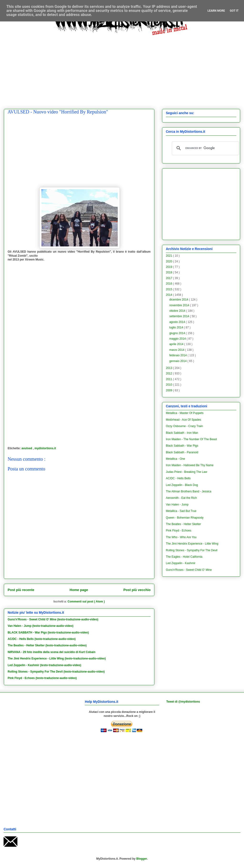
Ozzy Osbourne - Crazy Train (184, 426)
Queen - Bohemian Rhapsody (185, 518)
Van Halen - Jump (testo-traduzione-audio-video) (41, 626)
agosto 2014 (177, 322)
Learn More (216, 11)
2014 (169, 295)
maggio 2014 (178, 339)
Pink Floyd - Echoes (179, 531)
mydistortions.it (45, 448)
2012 (169, 373)
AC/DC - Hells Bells (178, 478)
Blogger (142, 859)
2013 (169, 368)
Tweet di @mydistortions (183, 702)
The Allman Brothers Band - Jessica (189, 491)
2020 (169, 261)
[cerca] (205, 148)
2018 (169, 272)
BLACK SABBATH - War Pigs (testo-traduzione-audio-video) (48, 633)
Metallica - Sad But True (181, 511)
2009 (169, 390)
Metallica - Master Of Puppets (185, 413)
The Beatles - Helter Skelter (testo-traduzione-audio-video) (47, 645)
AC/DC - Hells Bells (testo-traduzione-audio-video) (42, 639)
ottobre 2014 (178, 311)
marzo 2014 (177, 350)
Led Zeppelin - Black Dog (182, 485)
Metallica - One (175, 459)
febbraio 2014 (178, 355)
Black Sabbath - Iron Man (182, 433)
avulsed (27, 448)
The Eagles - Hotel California (184, 557)
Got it (234, 11)
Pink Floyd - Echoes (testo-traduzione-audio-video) (42, 678)
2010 (169, 385)
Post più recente (21, 590)
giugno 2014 (177, 333)
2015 (169, 289)
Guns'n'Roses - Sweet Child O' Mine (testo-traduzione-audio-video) (53, 619)
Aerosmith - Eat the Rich (181, 498)
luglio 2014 (176, 327)
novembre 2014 (180, 305)
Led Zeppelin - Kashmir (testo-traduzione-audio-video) (44, 665)
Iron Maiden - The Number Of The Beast (191, 439)
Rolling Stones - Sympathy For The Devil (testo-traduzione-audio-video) (56, 672)
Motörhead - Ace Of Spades (183, 420)
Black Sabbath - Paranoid (182, 452)
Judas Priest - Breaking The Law (186, 472)
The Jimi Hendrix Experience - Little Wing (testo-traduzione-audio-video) (57, 659)
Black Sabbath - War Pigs (182, 446)
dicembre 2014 (179, 300)
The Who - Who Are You (181, 537)
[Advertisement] (126, 68)
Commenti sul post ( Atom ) (86, 602)
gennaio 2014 (178, 361)
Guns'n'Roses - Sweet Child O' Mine (189, 570)
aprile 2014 (177, 344)
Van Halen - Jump (177, 505)
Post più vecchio (137, 590)
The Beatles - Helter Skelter (183, 524)
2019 (169, 267)
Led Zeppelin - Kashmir (181, 563)
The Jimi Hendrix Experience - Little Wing (192, 544)
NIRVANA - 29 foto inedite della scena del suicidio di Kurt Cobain (52, 652)
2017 (169, 278)
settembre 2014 (180, 316)
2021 (169, 256)
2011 (169, 379)
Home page (79, 590)
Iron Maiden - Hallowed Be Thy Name (190, 465)
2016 (169, 284)
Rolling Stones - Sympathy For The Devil (192, 550)
